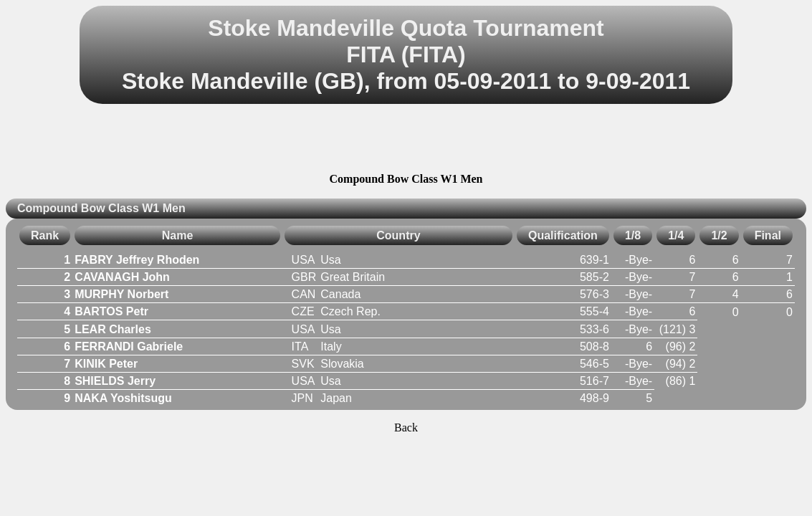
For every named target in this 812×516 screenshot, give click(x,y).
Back (406, 427)
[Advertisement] (406, 140)
